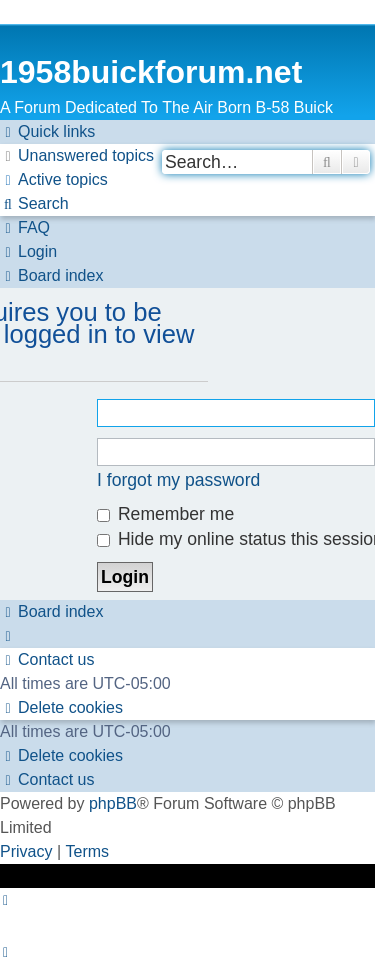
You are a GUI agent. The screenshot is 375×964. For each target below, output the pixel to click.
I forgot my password (178, 480)
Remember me (165, 514)
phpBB (113, 803)
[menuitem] (77, 156)
